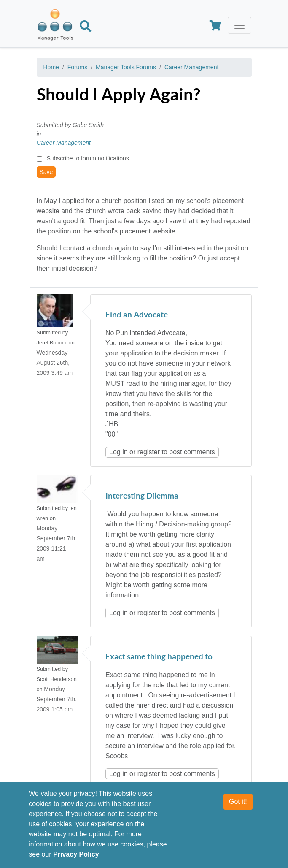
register (149, 452)
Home (51, 67)
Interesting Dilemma (142, 496)
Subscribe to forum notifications (87, 158)
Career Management (191, 67)
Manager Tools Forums (126, 67)
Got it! (238, 807)
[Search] (85, 27)
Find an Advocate (137, 315)
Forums (77, 67)
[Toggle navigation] (240, 25)
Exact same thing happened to (159, 657)
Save (46, 172)
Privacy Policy (76, 860)
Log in (118, 452)
